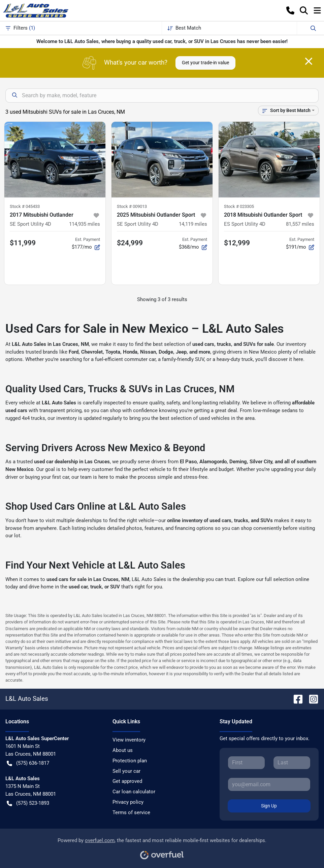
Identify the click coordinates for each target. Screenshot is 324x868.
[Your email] (269, 784)
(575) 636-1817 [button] (28, 763)
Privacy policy (128, 802)
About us (123, 750)
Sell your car (126, 771)
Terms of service (131, 812)
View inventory (129, 740)
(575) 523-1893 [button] (28, 803)
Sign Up (269, 806)
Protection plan (130, 761)
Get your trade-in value (205, 63)
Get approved (127, 781)
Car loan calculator (134, 792)
